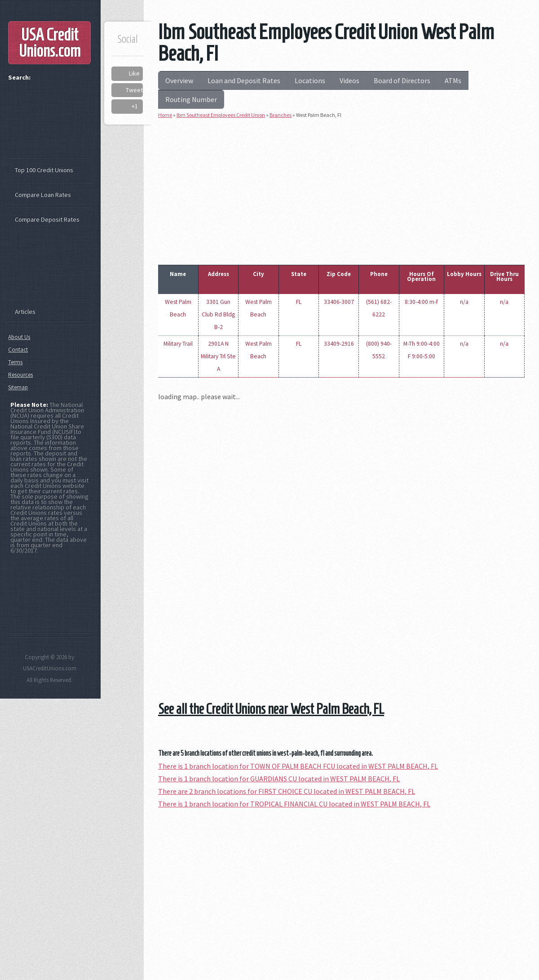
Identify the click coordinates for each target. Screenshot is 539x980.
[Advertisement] (341, 190)
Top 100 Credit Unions (44, 170)
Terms (15, 362)
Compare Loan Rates (43, 195)
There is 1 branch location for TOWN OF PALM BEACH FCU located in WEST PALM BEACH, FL (298, 766)
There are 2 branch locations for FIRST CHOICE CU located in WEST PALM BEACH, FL (287, 791)
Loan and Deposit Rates (244, 80)
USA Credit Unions (50, 43)
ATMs (453, 80)
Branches (281, 115)
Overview (179, 80)
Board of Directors (402, 80)
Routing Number (191, 99)
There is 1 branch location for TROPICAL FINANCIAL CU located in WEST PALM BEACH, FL (294, 804)
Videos (349, 80)
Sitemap (18, 387)
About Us (19, 337)
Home (165, 115)
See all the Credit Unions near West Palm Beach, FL (271, 709)
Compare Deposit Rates (47, 219)
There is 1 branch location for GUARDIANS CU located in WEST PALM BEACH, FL (279, 779)
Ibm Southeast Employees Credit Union (221, 115)
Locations (310, 80)
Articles (25, 312)
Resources (20, 375)
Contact (18, 350)
